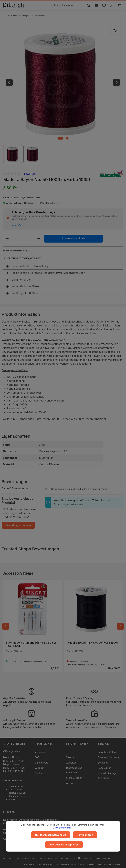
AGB (37, 757)
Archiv (70, 783)
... (67, 752)
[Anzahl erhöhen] (39, 239)
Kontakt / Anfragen (108, 773)
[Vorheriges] (9, 82)
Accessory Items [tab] (18, 573)
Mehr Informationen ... (63, 828)
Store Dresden (74, 778)
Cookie (39, 773)
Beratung (103, 763)
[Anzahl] (23, 239)
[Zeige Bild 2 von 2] (67, 138)
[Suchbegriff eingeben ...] (66, 6)
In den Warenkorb (73, 239)
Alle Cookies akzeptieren (64, 845)
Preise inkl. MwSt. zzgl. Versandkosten (22, 197)
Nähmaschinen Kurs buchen (16, 788)
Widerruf (40, 768)
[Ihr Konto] (111, 6)
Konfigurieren (85, 835)
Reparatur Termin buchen (17, 798)
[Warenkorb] (119, 6)
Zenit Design (106, 858)
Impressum (41, 752)
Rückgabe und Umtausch (74, 770)
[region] (63, 93)
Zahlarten (71, 763)
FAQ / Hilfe (104, 778)
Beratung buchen (17, 793)
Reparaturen (105, 768)
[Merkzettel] (104, 6)
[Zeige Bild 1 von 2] (60, 138)
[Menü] (96, 6)
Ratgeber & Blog (107, 752)
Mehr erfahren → (20, 225)
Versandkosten (66, 864)
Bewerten (30, 174)
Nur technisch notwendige (51, 835)
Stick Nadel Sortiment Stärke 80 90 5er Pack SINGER (31, 644)
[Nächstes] (116, 82)
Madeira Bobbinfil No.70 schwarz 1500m (93, 643)
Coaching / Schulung (109, 757)
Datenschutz (42, 763)
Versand (71, 757)
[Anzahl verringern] (7, 239)
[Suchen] (88, 6)
